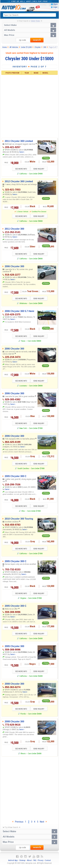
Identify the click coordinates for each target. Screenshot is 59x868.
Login (55, 7)
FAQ (35, 862)
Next (43, 824)
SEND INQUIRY (40, 169)
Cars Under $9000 (36, 174)
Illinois (23, 755)
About (29, 862)
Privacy (41, 862)
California (23, 174)
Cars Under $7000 (36, 429)
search (37, 40)
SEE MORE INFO (20, 169)
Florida (23, 715)
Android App (13, 862)
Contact (48, 862)
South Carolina (23, 470)
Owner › (22, 152)
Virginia (23, 600)
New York (23, 429)
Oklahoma (23, 304)
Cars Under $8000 (36, 221)
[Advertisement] (29, 106)
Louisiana (23, 387)
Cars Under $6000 (36, 640)
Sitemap (22, 862)
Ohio (23, 512)
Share (55, 4)
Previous (18, 824)
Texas (23, 342)
